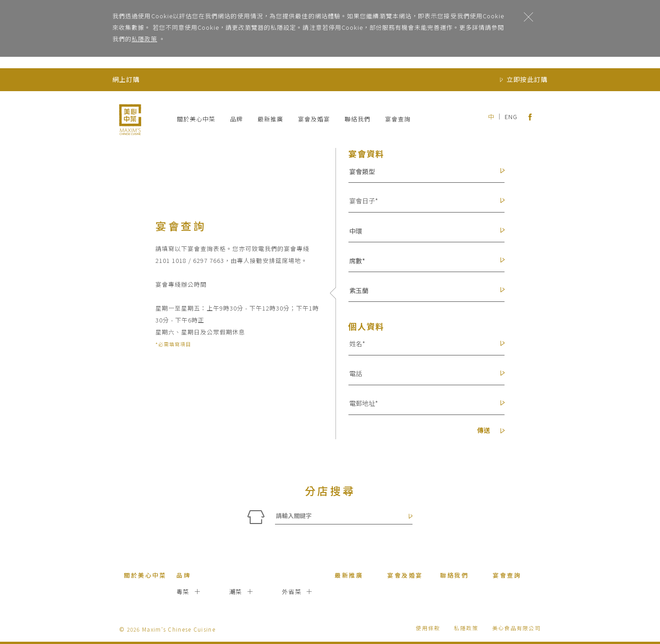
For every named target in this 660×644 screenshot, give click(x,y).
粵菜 (183, 592)
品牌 (236, 119)
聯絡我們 (357, 119)
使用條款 (428, 628)
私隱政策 (144, 39)
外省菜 (292, 592)
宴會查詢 (398, 119)
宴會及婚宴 (314, 119)
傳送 (491, 431)
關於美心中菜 (196, 119)
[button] (422, 171)
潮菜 (236, 592)
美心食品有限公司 (517, 628)
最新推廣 (270, 119)
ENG (511, 117)
